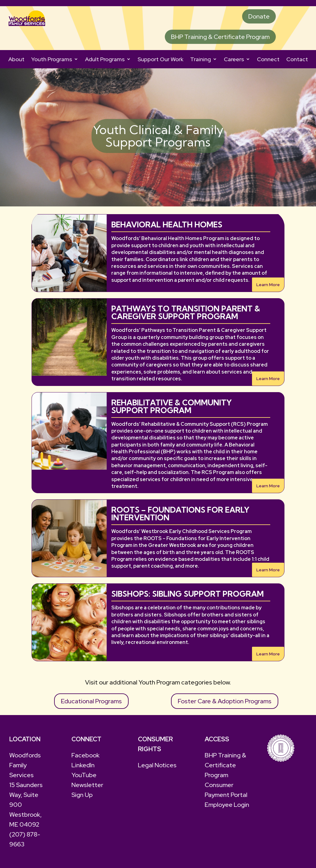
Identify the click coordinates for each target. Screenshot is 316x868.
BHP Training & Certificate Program (220, 37)
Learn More (268, 285)
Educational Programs (91, 701)
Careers (234, 59)
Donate (259, 16)
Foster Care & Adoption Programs (225, 701)
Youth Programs (52, 59)
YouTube (84, 775)
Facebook (85, 755)
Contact (297, 59)
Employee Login (227, 805)
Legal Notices (157, 765)
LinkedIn (83, 765)
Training (201, 59)
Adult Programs (105, 59)
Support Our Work (160, 59)
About (16, 59)
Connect (268, 59)
